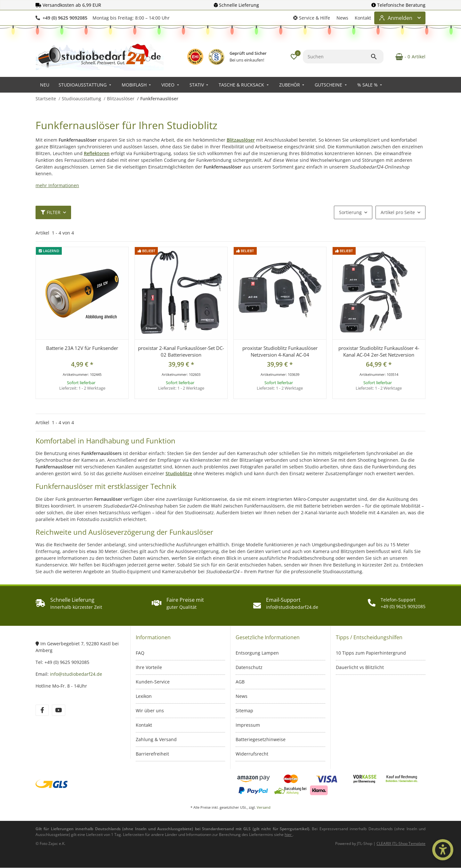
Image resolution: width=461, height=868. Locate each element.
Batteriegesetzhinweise (261, 739)
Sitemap (244, 711)
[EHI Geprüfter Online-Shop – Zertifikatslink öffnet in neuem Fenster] (195, 57)
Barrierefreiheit (152, 754)
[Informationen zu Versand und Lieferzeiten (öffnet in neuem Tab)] (289, 835)
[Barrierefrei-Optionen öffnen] (443, 850)
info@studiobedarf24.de (76, 674)
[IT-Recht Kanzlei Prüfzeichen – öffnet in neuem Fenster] (216, 57)
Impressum (248, 725)
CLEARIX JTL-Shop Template (401, 843)
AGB (240, 682)
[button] (312, 18)
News (342, 18)
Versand (264, 807)
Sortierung (350, 212)
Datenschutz (249, 667)
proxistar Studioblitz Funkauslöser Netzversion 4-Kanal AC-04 (280, 351)
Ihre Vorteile (149, 667)
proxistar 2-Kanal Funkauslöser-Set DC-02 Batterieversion (181, 351)
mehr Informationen (57, 185)
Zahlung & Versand (156, 739)
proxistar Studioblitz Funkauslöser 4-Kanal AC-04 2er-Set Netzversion (379, 351)
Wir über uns (150, 711)
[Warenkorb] (407, 57)
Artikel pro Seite (398, 212)
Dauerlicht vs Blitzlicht (360, 667)
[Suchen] (337, 57)
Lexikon (144, 696)
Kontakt (363, 18)
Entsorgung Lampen (257, 653)
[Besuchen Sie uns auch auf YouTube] (58, 710)
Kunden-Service (153, 682)
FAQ (140, 653)
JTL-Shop (365, 843)
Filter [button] (51, 212)
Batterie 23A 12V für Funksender (82, 348)
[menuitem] (45, 85)
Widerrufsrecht (252, 754)
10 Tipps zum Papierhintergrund (371, 653)
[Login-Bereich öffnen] (400, 18)
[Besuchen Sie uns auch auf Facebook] (42, 710)
